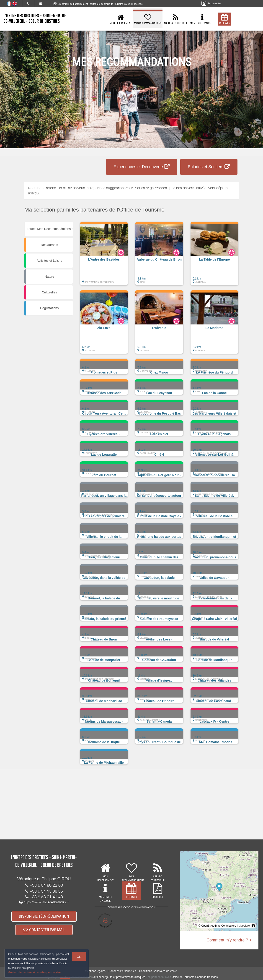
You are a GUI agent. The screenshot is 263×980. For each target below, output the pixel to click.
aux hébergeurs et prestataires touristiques (119, 977)
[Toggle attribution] (253, 926)
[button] (104, 256)
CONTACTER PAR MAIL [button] (44, 930)
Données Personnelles (122, 971)
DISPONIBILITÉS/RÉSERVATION (44, 916)
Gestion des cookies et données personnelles (35, 972)
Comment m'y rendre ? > (229, 940)
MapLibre (244, 926)
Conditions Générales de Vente (158, 971)
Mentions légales (95, 971)
